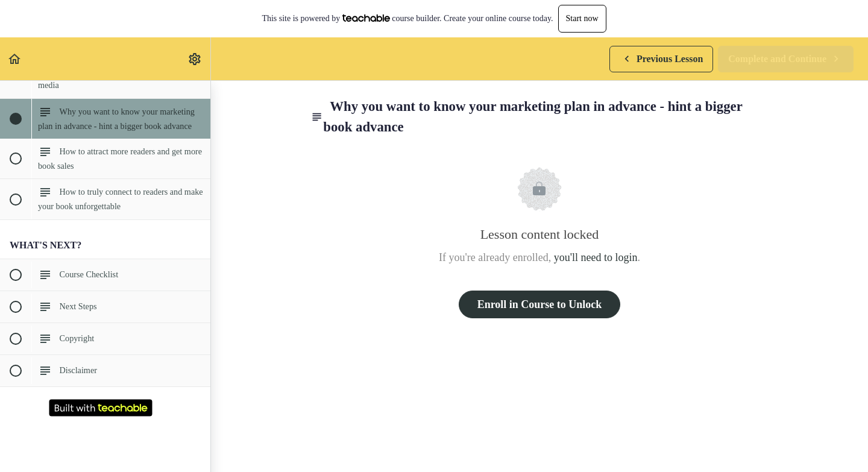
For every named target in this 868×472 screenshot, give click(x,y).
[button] (15, 59)
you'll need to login (596, 257)
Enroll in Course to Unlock (540, 304)
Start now (582, 18)
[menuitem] (195, 59)
